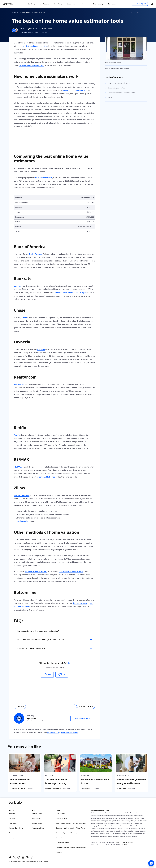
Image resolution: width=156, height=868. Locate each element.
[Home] (7, 4)
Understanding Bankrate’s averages (67, 833)
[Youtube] (27, 857)
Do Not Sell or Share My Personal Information (71, 823)
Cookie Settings (61, 818)
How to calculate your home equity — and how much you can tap (132, 783)
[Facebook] (10, 857)
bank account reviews (70, 732)
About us (12, 813)
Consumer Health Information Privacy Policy (70, 828)
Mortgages (15, 12)
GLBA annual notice (62, 843)
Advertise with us (38, 828)
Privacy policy (60, 813)
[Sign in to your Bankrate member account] (140, 4)
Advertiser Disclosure (137, 13)
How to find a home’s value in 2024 (95, 781)
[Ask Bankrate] (151, 863)
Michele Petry (46, 29)
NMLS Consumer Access (125, 842)
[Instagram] (19, 857)
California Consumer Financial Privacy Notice (71, 848)
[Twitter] (14, 857)
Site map (12, 838)
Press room (13, 823)
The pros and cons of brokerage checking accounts (56, 783)
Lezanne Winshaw (18, 788)
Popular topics (37, 823)
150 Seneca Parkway (44, 178)
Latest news (36, 818)
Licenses (59, 853)
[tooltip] (69, 663)
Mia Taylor (87, 788)
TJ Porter (31, 29)
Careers (11, 833)
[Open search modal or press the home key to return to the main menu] (152, 4)
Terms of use (60, 838)
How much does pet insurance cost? (20, 781)
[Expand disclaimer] (146, 68)
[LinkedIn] (23, 857)
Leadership (12, 818)
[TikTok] (32, 857)
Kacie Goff (123, 788)
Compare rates (37, 813)
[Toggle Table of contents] (146, 77)
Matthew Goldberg (54, 788)
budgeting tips (53, 732)
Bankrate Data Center (16, 828)
